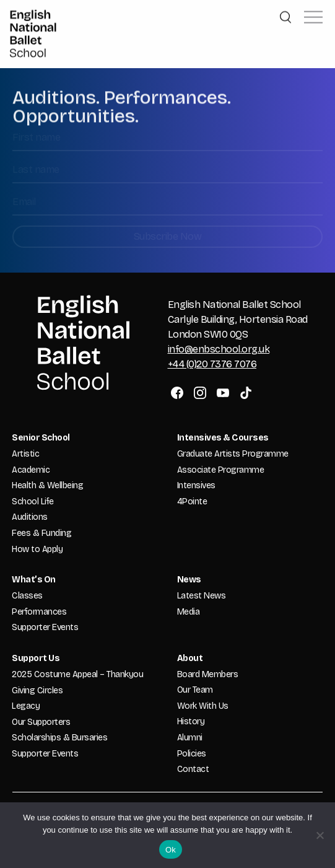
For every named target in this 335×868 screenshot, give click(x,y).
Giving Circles (37, 690)
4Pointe (192, 502)
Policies (192, 754)
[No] (320, 835)
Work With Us (203, 706)
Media (189, 612)
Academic (31, 470)
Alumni (190, 738)
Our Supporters (41, 722)
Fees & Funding (41, 533)
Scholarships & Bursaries (59, 738)
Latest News (202, 596)
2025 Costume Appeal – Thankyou (77, 674)
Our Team (195, 690)
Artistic (25, 454)
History (191, 721)
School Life (33, 502)
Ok (171, 850)
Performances (39, 612)
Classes (27, 596)
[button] (313, 15)
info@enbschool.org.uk (219, 349)
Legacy (26, 706)
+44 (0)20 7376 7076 (212, 364)
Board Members (208, 674)
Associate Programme (221, 470)
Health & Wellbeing (47, 485)
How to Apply (37, 549)
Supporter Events (45, 627)
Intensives (196, 485)
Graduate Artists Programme (233, 454)
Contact (193, 769)
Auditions (30, 517)
